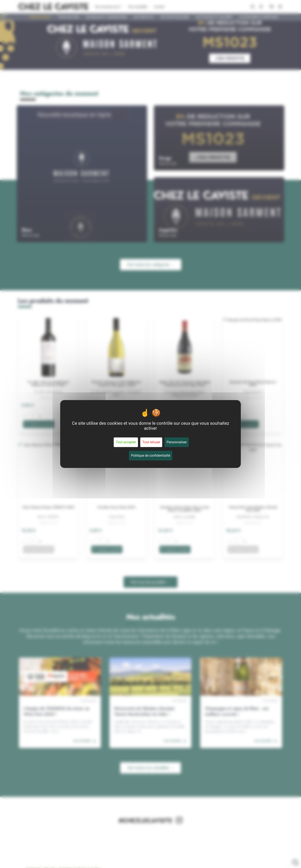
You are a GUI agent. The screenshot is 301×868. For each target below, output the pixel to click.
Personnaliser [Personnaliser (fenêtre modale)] (177, 442)
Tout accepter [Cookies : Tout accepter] (126, 442)
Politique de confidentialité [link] (151, 455)
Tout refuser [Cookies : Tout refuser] (151, 442)
